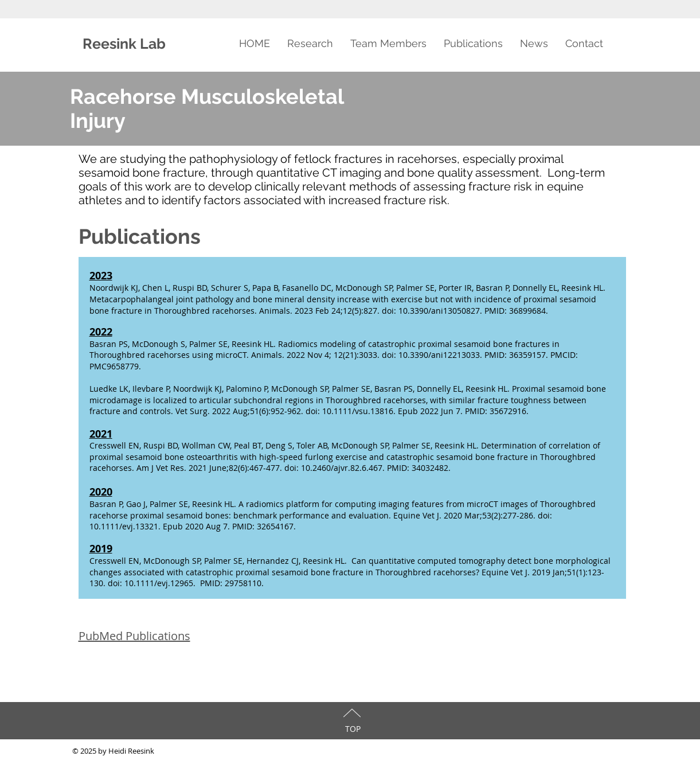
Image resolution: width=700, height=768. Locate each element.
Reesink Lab (126, 44)
